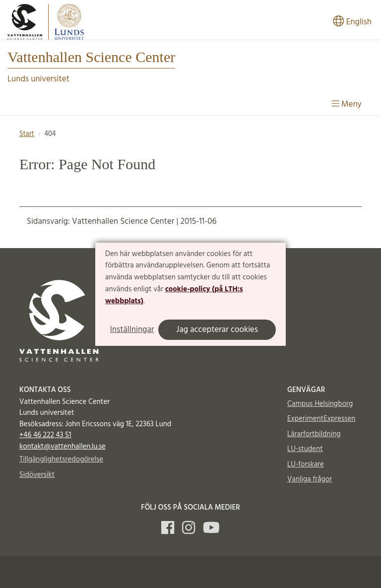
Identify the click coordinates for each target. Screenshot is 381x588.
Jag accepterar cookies (217, 330)
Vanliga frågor (310, 479)
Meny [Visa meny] (347, 104)
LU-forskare (306, 464)
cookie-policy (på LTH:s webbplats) (174, 295)
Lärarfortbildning (314, 434)
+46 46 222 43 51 (45, 435)
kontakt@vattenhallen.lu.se (63, 447)
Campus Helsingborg (320, 404)
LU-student (305, 449)
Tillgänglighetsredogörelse (61, 459)
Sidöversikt (37, 475)
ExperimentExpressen (321, 419)
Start (27, 134)
